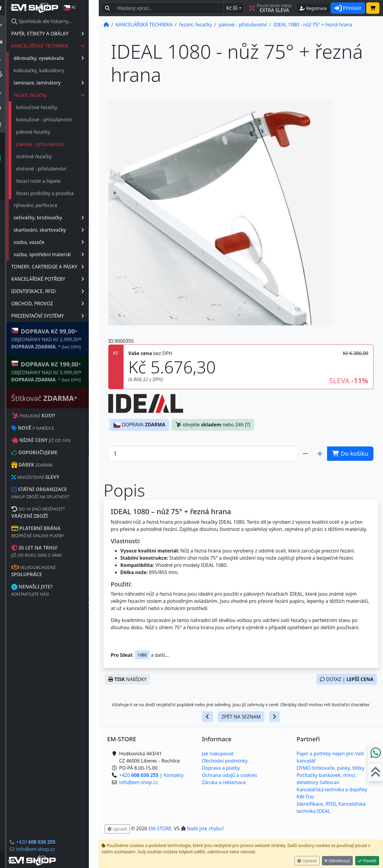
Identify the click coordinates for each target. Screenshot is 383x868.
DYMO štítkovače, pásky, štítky (330, 768)
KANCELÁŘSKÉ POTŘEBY (58, 279)
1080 (142, 655)
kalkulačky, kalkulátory (49, 70)
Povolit (367, 861)
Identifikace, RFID (316, 804)
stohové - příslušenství (51, 169)
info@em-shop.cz (45, 849)
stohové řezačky (44, 156)
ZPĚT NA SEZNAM (241, 717)
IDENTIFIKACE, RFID (58, 291)
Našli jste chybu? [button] (206, 828)
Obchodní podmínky (225, 761)
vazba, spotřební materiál (59, 254)
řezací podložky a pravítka (55, 193)
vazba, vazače (59, 242)
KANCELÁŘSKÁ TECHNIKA (58, 46)
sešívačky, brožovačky (59, 218)
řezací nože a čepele (48, 181)
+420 (46, 842)
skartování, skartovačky (59, 230)
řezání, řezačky (59, 95)
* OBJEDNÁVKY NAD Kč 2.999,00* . (56, 338)
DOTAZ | (347, 679)
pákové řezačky (43, 132)
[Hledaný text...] (169, 8)
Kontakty (174, 775)
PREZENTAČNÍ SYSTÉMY (58, 316)
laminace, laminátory (59, 83)
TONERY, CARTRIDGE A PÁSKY (58, 267)
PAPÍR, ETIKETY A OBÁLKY (58, 34)
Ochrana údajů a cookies (230, 775)
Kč (232, 8)
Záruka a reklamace (224, 782)
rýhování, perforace (45, 205)
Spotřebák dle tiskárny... (52, 21)
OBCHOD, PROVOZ (58, 304)
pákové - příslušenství (50, 144)
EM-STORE (160, 828)
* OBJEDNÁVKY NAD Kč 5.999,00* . (56, 371)
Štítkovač (54, 398)
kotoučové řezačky (47, 107)
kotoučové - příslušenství (54, 120)
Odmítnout (337, 861)
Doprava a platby (221, 768)
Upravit (307, 861)
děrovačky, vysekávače (59, 58)
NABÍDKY (127, 679)
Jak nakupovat (218, 754)
